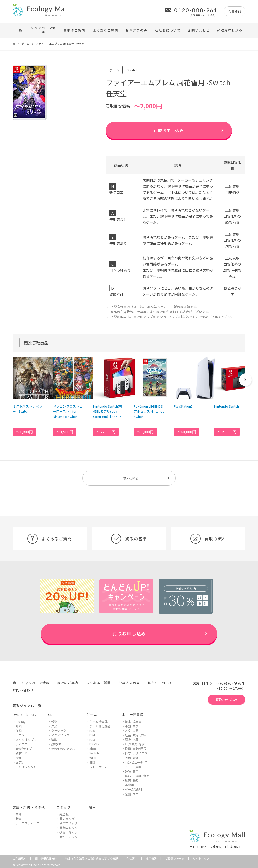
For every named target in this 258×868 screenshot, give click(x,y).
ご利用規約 (20, 858)
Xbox (93, 749)
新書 (19, 819)
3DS (92, 762)
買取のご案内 (74, 30)
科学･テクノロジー (138, 753)
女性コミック (69, 837)
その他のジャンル (63, 749)
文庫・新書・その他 (29, 807)
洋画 (19, 730)
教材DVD (22, 753)
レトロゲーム (99, 767)
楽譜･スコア (133, 794)
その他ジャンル (26, 767)
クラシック (59, 730)
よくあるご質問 (106, 30)
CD (51, 715)
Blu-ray (21, 721)
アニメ (20, 735)
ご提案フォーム (175, 858)
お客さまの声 (136, 30)
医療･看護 (132, 758)
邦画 (19, 726)
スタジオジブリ (26, 740)
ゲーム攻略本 (134, 789)
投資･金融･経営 (136, 749)
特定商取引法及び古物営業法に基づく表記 (92, 858)
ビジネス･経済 (135, 744)
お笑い (20, 762)
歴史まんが (67, 819)
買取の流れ (208, 539)
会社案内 (132, 858)
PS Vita (94, 744)
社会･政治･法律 (136, 735)
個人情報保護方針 (46, 858)
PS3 (92, 740)
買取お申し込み (230, 30)
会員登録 (235, 11)
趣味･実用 (132, 771)
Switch (94, 753)
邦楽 (54, 721)
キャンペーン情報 (43, 30)
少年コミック (69, 823)
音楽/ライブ (24, 749)
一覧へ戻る (129, 478)
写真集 (130, 785)
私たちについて (168, 30)
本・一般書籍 (133, 715)
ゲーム (25, 44)
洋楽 (54, 726)
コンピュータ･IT (136, 762)
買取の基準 (129, 539)
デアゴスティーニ (28, 823)
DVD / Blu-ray (25, 715)
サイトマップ (201, 858)
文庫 (19, 814)
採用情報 (151, 858)
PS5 (92, 730)
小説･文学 (132, 726)
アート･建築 (133, 767)
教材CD (56, 744)
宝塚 (19, 758)
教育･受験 (132, 780)
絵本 (93, 807)
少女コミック (69, 832)
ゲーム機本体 (99, 721)
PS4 (92, 735)
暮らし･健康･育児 (137, 776)
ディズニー (23, 744)
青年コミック (69, 828)
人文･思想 (132, 730)
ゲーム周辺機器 (100, 726)
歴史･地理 (132, 740)
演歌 (54, 740)
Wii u (93, 758)
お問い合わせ (199, 30)
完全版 (64, 814)
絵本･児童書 (133, 721)
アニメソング (60, 735)
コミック (64, 807)
